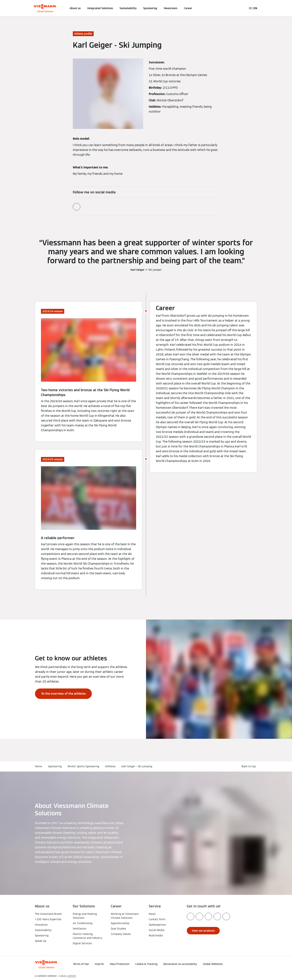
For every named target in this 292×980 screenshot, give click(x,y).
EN (255, 8)
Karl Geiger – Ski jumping (137, 766)
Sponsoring (150, 8)
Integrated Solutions (100, 8)
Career (188, 8)
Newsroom (171, 8)
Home (38, 766)
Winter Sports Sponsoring (83, 766)
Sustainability (128, 8)
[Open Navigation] (23, 8)
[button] (248, 963)
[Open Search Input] (242, 8)
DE (250, 8)
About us (75, 8)
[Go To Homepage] (45, 8)
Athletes (110, 766)
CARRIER (72, 976)
